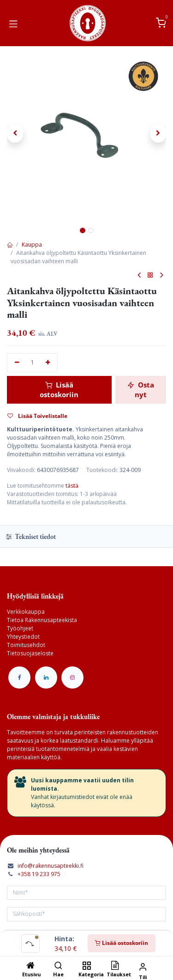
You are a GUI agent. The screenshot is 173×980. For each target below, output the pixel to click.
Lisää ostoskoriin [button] (59, 390)
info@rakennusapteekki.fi (51, 866)
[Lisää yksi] (48, 363)
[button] (15, 133)
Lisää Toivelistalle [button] (37, 416)
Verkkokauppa (26, 612)
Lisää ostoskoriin (122, 943)
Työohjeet (20, 628)
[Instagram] (72, 678)
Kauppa (32, 245)
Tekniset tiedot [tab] (31, 536)
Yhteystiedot (23, 637)
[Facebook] (19, 678)
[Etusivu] (30, 966)
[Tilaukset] (115, 966)
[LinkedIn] (46, 678)
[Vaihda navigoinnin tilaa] (13, 23)
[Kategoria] (86, 966)
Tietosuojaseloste (30, 653)
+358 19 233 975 (39, 874)
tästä (72, 486)
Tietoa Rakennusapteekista (42, 620)
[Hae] (58, 966)
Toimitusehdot (26, 645)
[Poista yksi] (17, 363)
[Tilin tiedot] (143, 966)
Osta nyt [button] (141, 390)
